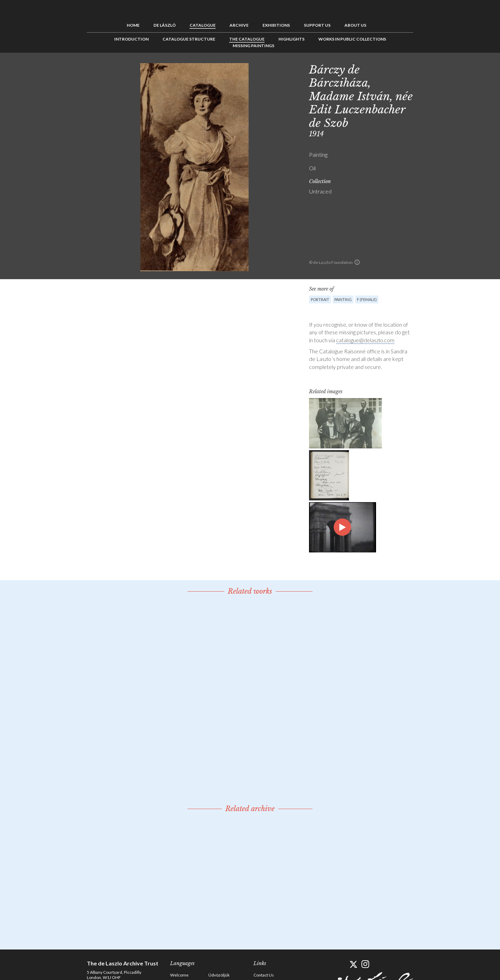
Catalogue (203, 25)
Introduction (131, 39)
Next (447, 68)
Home (133, 25)
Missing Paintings (253, 46)
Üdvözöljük (219, 975)
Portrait (320, 299)
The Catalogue (247, 39)
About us (355, 25)
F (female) (367, 299)
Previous (425, 68)
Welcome (179, 975)
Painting (343, 299)
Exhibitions (276, 25)
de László (165, 25)
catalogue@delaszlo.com (365, 340)
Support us (317, 25)
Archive (239, 25)
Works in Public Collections (352, 39)
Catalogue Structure (189, 39)
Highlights (291, 39)
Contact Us (264, 975)
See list (436, 68)
